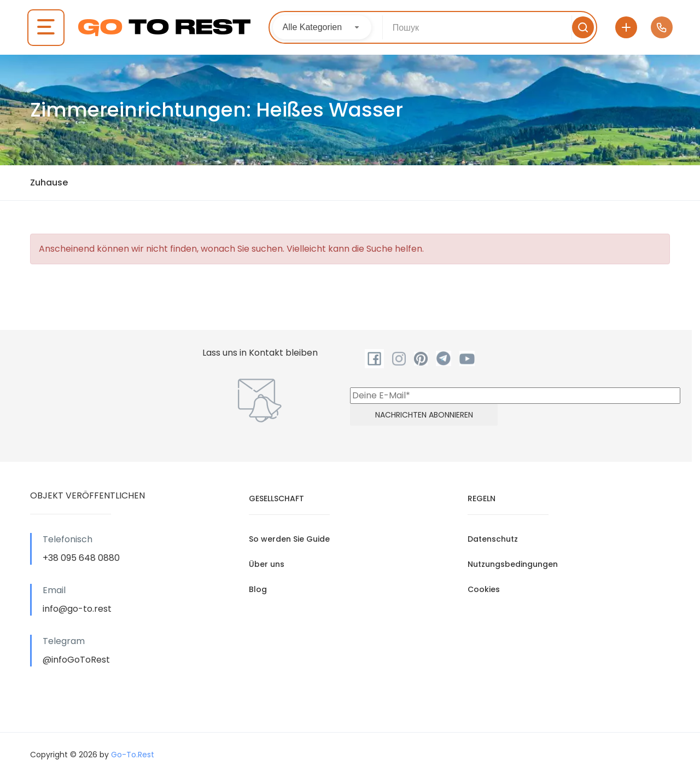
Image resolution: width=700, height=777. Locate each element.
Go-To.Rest (133, 755)
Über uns (267, 564)
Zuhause (49, 182)
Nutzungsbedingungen (513, 564)
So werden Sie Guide (289, 539)
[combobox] (322, 27)
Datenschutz (493, 539)
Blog (258, 589)
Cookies (484, 589)
